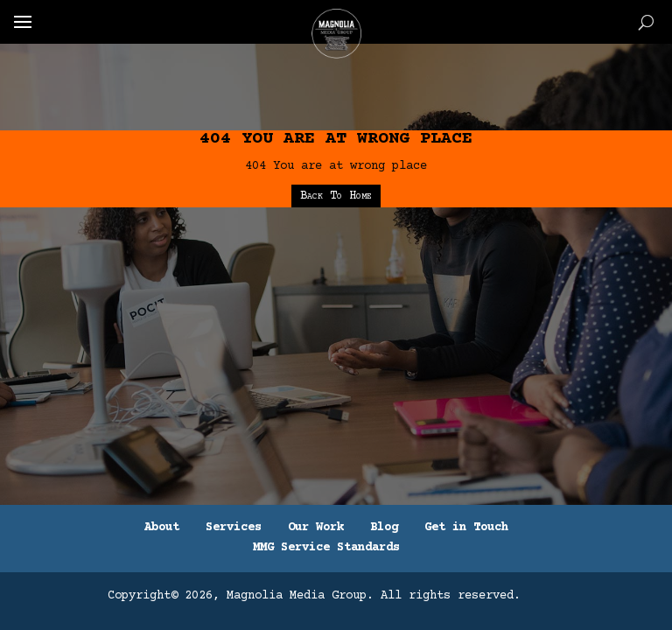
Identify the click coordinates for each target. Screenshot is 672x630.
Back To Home (336, 196)
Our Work (316, 528)
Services (234, 528)
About (162, 528)
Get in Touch (466, 528)
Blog (384, 528)
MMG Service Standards (326, 548)
